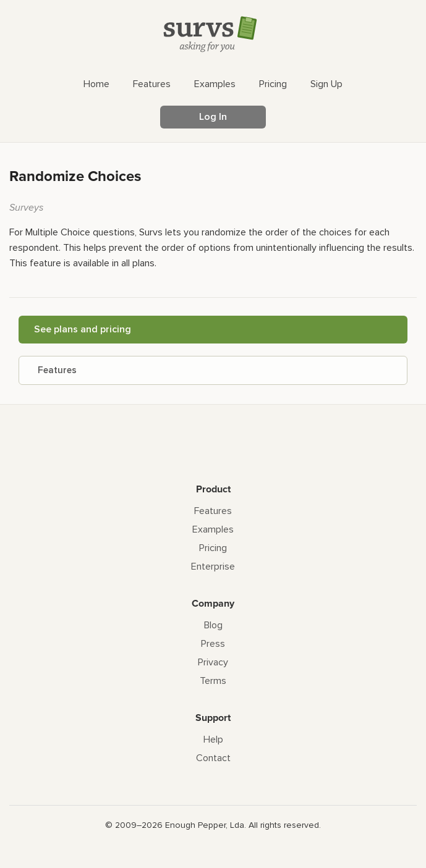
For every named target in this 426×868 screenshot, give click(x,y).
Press (213, 644)
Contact (213, 758)
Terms (213, 681)
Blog (213, 625)
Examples (213, 529)
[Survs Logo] (213, 37)
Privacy (213, 662)
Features (57, 370)
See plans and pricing (83, 329)
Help (213, 739)
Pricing (213, 548)
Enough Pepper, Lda (205, 825)
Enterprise (213, 567)
